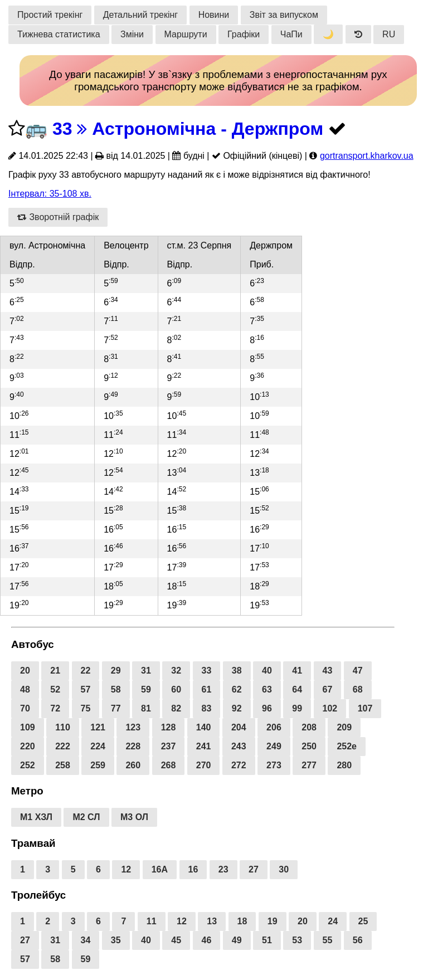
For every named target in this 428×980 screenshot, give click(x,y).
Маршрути (186, 34)
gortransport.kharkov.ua (367, 156)
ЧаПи (291, 34)
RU (389, 34)
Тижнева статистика (59, 34)
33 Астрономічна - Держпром (188, 129)
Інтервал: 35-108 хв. (50, 194)
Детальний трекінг (140, 15)
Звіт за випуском (284, 15)
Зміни (132, 34)
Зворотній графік (58, 217)
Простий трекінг (50, 15)
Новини (214, 15)
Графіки (244, 34)
